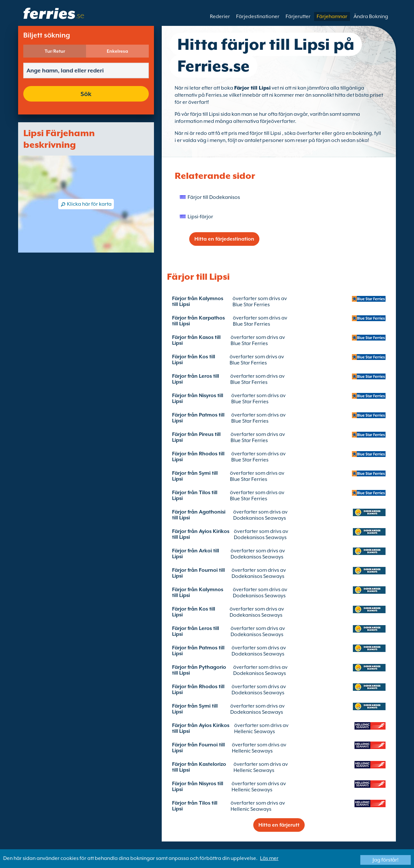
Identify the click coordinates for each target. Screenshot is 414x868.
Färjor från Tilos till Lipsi (195, 495)
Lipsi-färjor (200, 217)
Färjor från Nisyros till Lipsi (198, 398)
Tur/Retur (55, 51)
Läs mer (269, 858)
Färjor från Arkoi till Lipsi (196, 554)
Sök (86, 94)
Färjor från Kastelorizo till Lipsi (199, 767)
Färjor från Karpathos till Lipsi (198, 321)
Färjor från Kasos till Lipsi (196, 340)
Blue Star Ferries (251, 305)
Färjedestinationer (258, 16)
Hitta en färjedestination (224, 239)
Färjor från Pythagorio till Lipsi (199, 670)
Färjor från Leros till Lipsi (196, 379)
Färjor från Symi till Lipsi (195, 476)
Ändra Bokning (371, 16)
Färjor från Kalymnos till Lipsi (198, 301)
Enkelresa (117, 51)
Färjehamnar (332, 16)
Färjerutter (298, 16)
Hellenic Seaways (255, 732)
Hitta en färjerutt (279, 825)
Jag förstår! (386, 860)
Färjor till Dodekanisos (214, 197)
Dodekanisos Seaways (260, 518)
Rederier (220, 16)
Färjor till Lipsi (252, 88)
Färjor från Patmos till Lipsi (198, 418)
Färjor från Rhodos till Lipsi (198, 457)
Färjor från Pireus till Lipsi (196, 437)
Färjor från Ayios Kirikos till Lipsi (201, 534)
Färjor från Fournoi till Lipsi (198, 573)
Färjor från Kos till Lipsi (194, 360)
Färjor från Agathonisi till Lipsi (199, 515)
